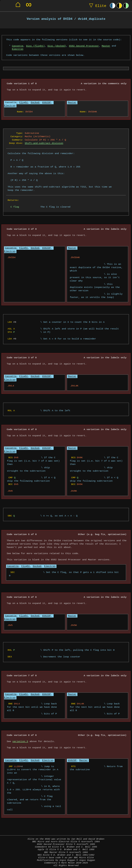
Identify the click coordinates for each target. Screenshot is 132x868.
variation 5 (20, 741)
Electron (18, 49)
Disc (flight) (36, 46)
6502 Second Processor (84, 46)
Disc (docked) (57, 46)
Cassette (18, 46)
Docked (35, 102)
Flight (24, 102)
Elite (97, 6)
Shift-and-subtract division (44, 143)
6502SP (46, 102)
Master (106, 46)
